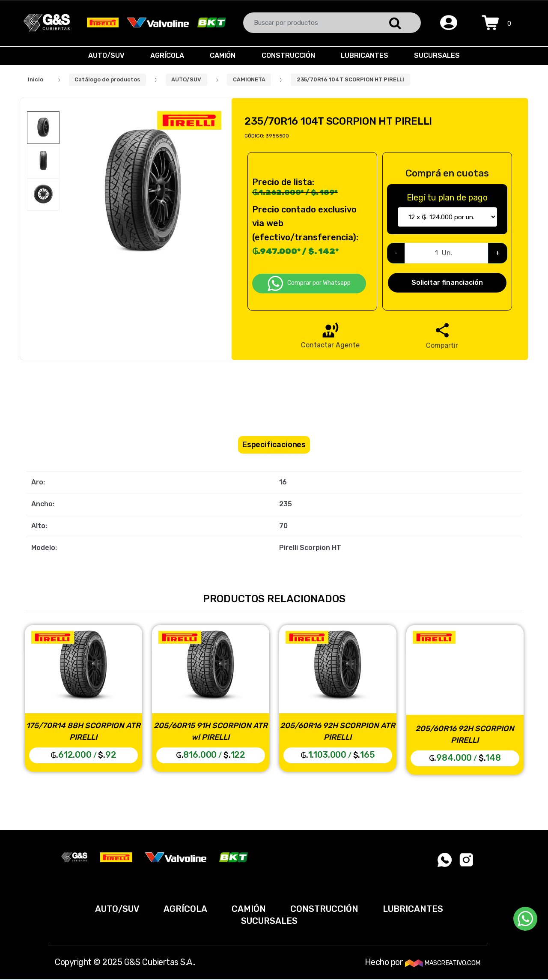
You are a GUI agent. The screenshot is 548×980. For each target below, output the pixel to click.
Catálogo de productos (107, 79)
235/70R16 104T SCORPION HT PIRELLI (350, 79)
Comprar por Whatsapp (309, 284)
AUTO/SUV (102, 55)
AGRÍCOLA (165, 55)
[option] (143, 194)
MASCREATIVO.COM (443, 963)
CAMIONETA (249, 79)
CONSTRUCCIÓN (289, 55)
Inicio (36, 79)
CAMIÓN (222, 55)
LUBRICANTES (367, 55)
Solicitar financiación (447, 282)
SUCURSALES (441, 55)
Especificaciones (274, 445)
